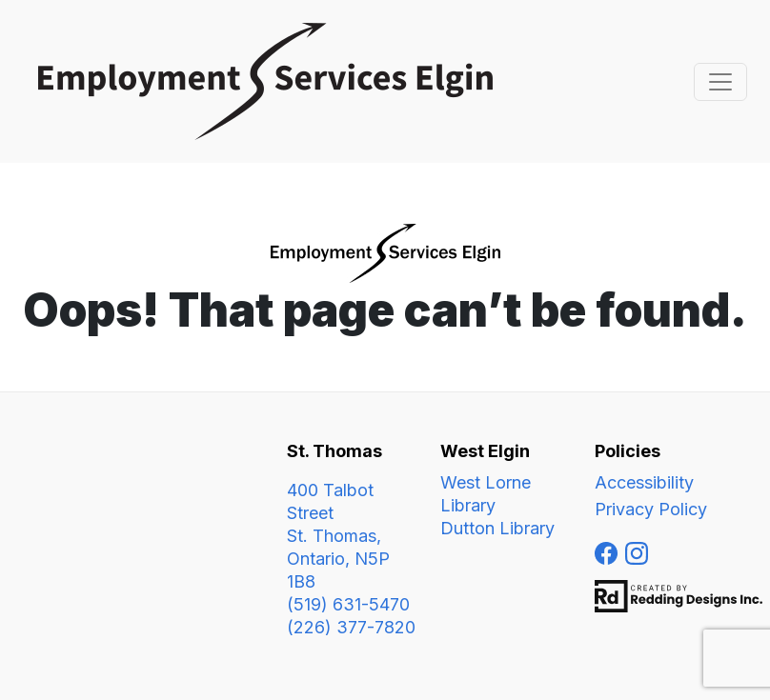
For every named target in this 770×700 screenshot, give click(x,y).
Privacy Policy (651, 509)
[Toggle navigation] (720, 82)
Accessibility (644, 482)
